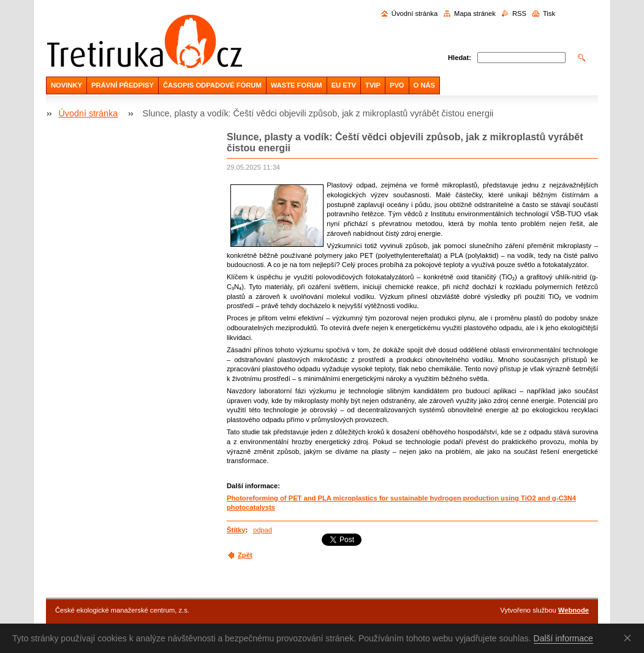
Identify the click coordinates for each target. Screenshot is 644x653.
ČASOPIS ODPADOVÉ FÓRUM (212, 85)
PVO (397, 85)
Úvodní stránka (415, 13)
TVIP (373, 85)
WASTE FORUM (297, 85)
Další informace (563, 638)
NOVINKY (66, 85)
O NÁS (424, 85)
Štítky (236, 530)
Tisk (549, 13)
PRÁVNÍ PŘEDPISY (123, 85)
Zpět (245, 555)
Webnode (574, 610)
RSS (519, 13)
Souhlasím (630, 638)
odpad (263, 530)
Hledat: (460, 58)
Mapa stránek (475, 13)
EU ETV (344, 85)
